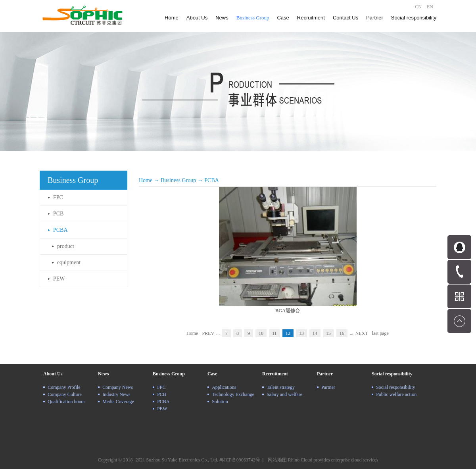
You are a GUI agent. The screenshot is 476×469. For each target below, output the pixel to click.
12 (288, 333)
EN (430, 7)
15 (328, 333)
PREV (208, 333)
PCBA (212, 180)
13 (301, 333)
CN (418, 7)
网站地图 (276, 460)
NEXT (362, 333)
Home (172, 18)
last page (380, 333)
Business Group (178, 180)
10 (261, 333)
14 (315, 333)
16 (342, 333)
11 (274, 333)
